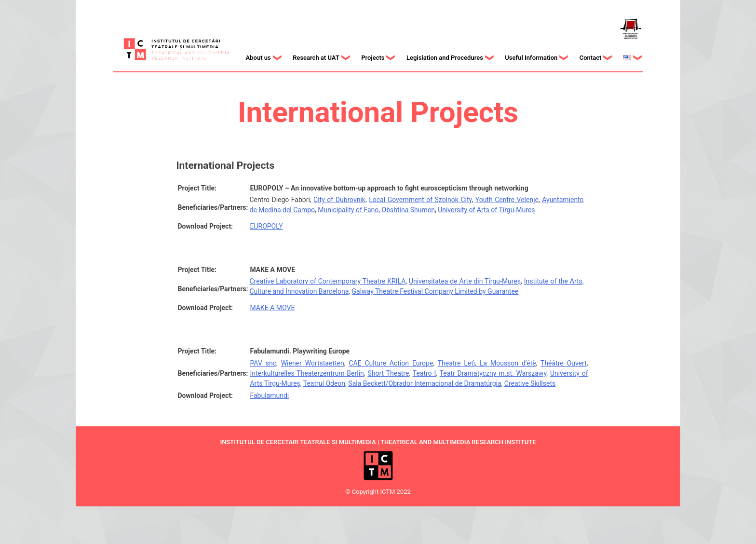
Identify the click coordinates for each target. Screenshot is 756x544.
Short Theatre (388, 373)
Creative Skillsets (530, 383)
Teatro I (425, 373)
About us (258, 58)
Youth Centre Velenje (507, 200)
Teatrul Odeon (324, 383)
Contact (591, 58)
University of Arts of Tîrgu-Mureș (486, 210)
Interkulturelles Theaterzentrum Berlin (307, 373)
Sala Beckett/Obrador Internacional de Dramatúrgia (425, 383)
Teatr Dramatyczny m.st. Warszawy (493, 373)
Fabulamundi (269, 395)
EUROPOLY (266, 226)
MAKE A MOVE (272, 308)
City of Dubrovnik (339, 200)
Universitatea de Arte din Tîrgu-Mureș (465, 281)
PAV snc (263, 363)
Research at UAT (316, 58)
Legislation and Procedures (445, 58)
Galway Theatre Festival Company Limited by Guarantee (435, 291)
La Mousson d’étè (506, 363)
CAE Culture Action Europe (391, 363)
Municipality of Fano (348, 210)
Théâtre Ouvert (564, 363)
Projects (373, 58)
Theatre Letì (457, 363)
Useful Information (531, 58)
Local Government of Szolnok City (420, 200)
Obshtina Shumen (408, 210)
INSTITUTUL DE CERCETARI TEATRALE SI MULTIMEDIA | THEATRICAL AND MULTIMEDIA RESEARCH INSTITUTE (378, 442)
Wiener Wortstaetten (313, 363)
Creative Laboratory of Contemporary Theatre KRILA (327, 281)
